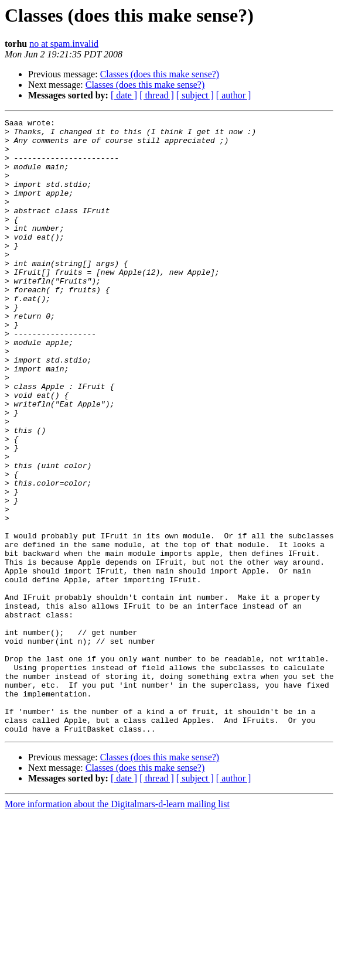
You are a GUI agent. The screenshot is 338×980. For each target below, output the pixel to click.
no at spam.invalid (64, 44)
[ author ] (234, 95)
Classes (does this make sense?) (160, 74)
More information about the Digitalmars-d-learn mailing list (117, 927)
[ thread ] (157, 95)
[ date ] (124, 95)
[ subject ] (195, 95)
